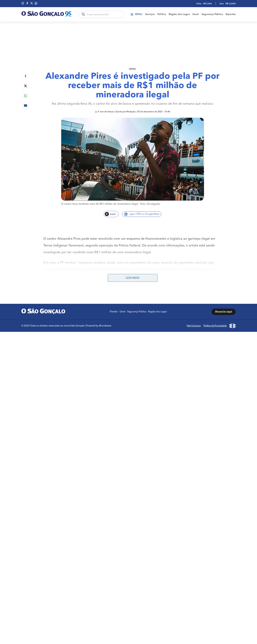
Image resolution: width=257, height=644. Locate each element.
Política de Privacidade (215, 322)
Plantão (114, 308)
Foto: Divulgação (150, 204)
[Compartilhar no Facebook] (25, 76)
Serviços (150, 14)
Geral (196, 14)
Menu (137, 14)
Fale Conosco (194, 322)
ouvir (110, 214)
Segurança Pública (212, 14)
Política (162, 14)
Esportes (231, 14)
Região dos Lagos (179, 14)
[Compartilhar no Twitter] (25, 86)
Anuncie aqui (224, 308)
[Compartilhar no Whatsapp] (25, 96)
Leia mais (133, 274)
